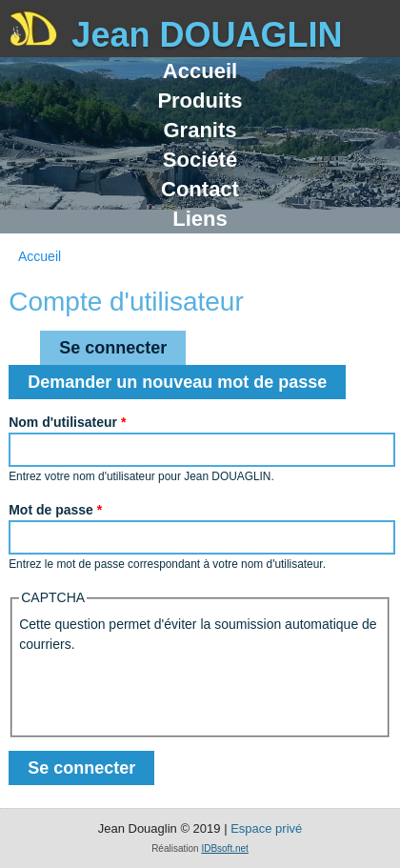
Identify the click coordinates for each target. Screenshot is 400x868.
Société (200, 160)
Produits (200, 101)
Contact (200, 189)
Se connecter (122, 344)
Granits (200, 130)
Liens (200, 219)
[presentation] (164, 692)
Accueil (200, 71)
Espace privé (266, 828)
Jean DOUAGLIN (207, 35)
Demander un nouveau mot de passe (177, 382)
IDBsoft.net (224, 848)
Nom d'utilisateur (67, 422)
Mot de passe (55, 510)
